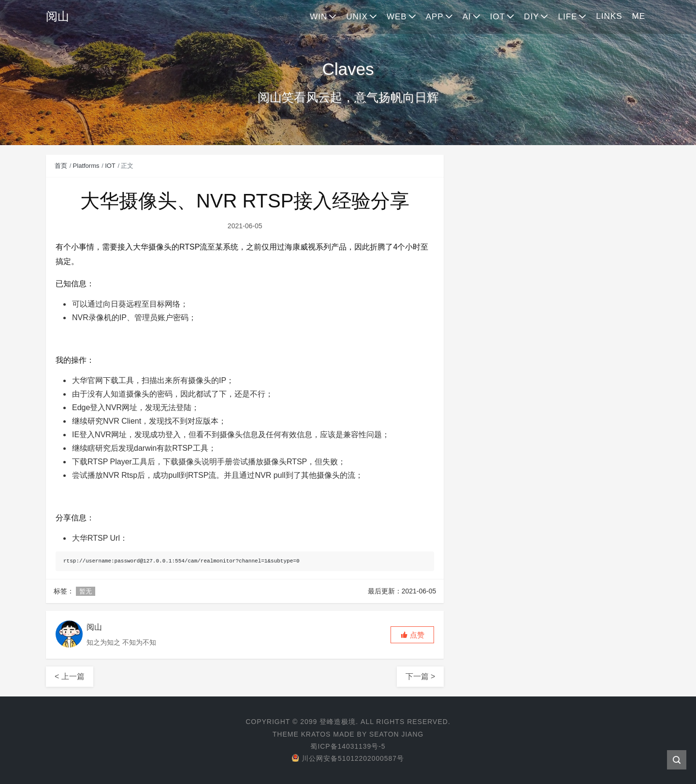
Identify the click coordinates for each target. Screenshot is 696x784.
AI (467, 17)
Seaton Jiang (397, 734)
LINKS (609, 16)
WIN (319, 17)
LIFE (567, 17)
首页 (61, 166)
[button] (412, 635)
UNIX (357, 17)
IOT (498, 17)
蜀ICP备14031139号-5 (348, 746)
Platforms (86, 166)
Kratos (316, 734)
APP (435, 17)
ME (639, 16)
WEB (397, 17)
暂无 (86, 591)
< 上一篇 (70, 676)
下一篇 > (420, 676)
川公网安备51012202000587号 (348, 758)
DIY (531, 17)
